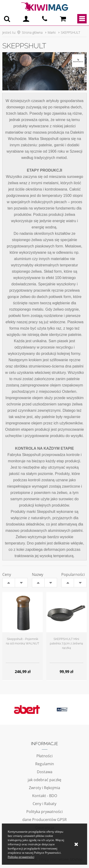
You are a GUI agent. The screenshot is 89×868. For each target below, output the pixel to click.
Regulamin (45, 764)
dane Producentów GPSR (44, 820)
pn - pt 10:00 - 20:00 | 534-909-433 (45, 19)
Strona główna (32, 32)
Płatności (44, 756)
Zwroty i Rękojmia (44, 788)
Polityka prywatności (44, 812)
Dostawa (45, 772)
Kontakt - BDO (45, 796)
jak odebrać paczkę (44, 780)
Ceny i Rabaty (44, 804)
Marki (52, 32)
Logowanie (26, 19)
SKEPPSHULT (70, 32)
